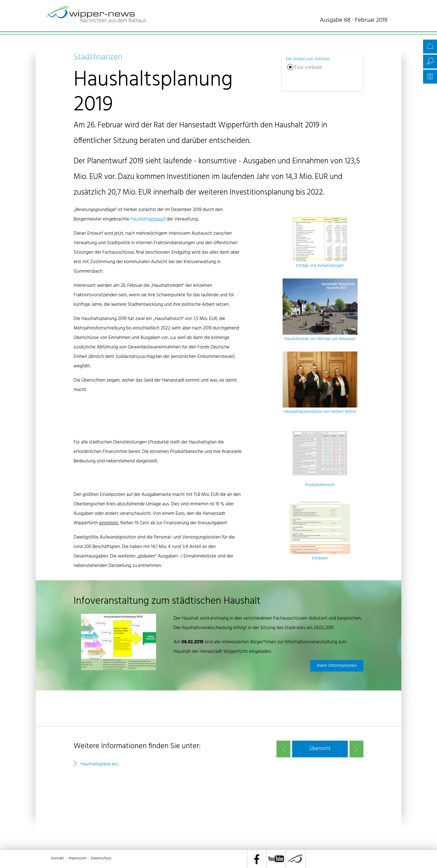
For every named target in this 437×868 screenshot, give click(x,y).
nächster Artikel (356, 749)
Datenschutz (101, 858)
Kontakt (58, 858)
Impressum (77, 858)
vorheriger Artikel (283, 749)
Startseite (430, 47)
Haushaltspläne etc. (100, 764)
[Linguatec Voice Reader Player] (304, 75)
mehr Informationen (337, 666)
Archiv (430, 77)
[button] (320, 749)
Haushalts (148, 219)
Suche (430, 62)
